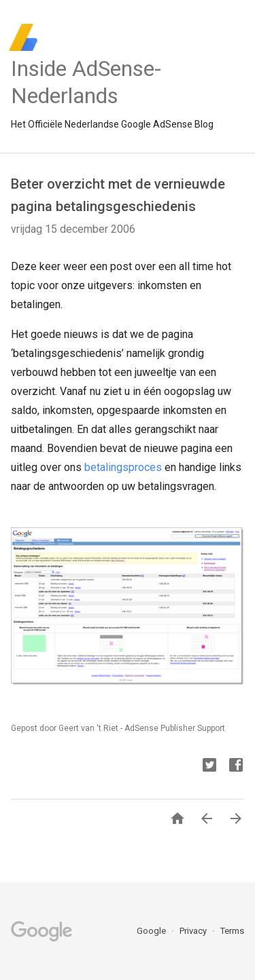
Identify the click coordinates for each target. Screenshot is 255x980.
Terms (232, 931)
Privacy (194, 931)
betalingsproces (123, 467)
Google (152, 931)
